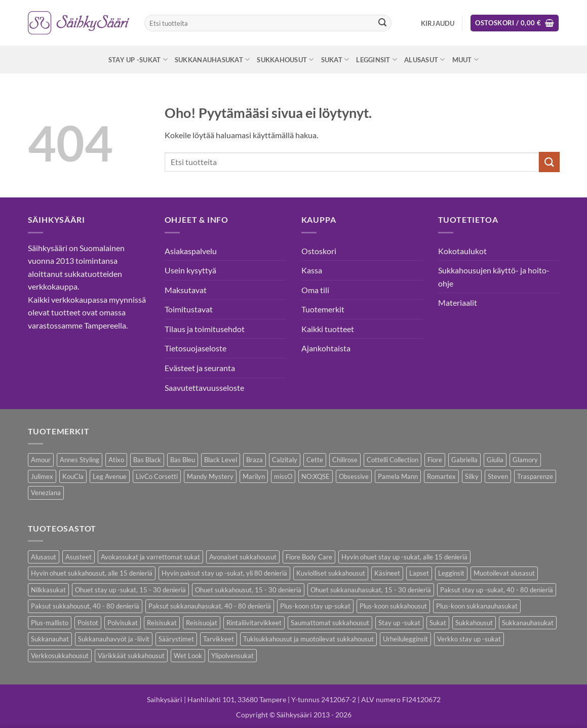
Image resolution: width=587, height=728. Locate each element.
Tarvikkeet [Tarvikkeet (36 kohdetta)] (219, 639)
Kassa (312, 270)
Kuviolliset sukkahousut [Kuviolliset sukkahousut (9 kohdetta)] (331, 573)
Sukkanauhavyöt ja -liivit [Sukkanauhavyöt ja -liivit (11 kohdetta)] (114, 639)
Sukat (335, 59)
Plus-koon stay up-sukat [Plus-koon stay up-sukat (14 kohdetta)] (315, 606)
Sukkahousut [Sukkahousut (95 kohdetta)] (474, 623)
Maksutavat (186, 290)
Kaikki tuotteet (328, 329)
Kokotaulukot (462, 251)
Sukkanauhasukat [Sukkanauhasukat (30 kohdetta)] (528, 623)
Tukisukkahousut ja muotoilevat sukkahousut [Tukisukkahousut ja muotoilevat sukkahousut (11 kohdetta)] (308, 639)
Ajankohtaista (326, 348)
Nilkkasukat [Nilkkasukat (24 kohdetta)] (48, 590)
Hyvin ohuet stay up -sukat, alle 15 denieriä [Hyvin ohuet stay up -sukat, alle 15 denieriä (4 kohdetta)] (404, 557)
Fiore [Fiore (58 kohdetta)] (435, 460)
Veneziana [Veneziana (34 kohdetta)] (46, 493)
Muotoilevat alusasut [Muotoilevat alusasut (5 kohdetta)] (504, 573)
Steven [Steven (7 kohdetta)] (498, 476)
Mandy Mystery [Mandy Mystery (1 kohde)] (210, 476)
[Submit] (382, 23)
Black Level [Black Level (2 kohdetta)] (221, 460)
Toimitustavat (189, 309)
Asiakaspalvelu (191, 251)
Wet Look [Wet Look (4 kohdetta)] (188, 656)
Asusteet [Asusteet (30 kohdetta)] (79, 557)
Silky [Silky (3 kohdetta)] (472, 476)
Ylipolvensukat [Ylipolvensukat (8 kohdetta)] (232, 656)
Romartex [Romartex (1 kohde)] (441, 476)
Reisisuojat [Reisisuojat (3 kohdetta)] (202, 623)
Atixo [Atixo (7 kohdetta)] (116, 460)
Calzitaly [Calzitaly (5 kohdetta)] (285, 460)
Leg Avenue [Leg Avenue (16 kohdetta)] (110, 476)
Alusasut (425, 59)
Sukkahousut (285, 59)
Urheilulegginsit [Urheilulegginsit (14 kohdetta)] (405, 639)
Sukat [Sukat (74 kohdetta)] (438, 623)
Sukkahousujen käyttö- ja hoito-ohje (494, 277)
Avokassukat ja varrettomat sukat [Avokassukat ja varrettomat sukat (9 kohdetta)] (150, 557)
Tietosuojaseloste (195, 348)
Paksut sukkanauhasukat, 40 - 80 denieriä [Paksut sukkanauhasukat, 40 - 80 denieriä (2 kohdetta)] (210, 606)
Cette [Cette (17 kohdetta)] (315, 460)
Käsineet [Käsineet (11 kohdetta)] (387, 573)
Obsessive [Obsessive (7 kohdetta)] (354, 476)
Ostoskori (319, 251)
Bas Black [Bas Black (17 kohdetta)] (147, 460)
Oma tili (315, 290)
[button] (438, 23)
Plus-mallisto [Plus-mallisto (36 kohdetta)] (50, 623)
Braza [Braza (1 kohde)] (255, 460)
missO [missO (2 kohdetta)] (283, 476)
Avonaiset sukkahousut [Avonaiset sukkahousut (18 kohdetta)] (243, 557)
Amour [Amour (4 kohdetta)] (41, 460)
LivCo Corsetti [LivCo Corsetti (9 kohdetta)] (157, 476)
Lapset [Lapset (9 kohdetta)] (419, 573)
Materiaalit (458, 302)
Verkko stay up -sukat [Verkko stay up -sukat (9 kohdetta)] (469, 639)
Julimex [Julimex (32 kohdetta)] (42, 476)
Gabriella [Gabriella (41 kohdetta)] (464, 460)
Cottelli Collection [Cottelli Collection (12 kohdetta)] (393, 460)
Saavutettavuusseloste (204, 388)
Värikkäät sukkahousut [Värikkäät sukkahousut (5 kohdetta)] (131, 656)
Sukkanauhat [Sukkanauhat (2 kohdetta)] (50, 639)
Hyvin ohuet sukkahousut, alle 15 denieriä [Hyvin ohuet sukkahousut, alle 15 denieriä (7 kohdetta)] (92, 573)
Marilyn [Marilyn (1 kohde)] (254, 476)
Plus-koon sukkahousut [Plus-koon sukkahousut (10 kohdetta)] (393, 606)
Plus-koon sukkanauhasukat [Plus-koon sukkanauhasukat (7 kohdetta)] (477, 606)
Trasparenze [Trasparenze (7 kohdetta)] (535, 476)
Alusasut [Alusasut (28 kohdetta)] (44, 557)
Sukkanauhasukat (212, 59)
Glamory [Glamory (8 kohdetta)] (525, 460)
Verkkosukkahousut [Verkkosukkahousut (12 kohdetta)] (60, 656)
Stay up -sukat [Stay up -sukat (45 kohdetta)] (399, 623)
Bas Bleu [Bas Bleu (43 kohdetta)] (183, 460)
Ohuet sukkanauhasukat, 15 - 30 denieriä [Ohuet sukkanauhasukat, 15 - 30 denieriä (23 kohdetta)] (371, 590)
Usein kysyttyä (190, 270)
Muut (465, 59)
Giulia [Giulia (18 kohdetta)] (495, 460)
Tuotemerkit (323, 309)
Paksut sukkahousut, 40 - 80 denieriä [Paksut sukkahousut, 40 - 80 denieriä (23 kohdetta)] (85, 606)
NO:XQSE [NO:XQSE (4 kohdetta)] (316, 476)
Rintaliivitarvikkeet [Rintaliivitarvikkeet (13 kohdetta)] (254, 623)
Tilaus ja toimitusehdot (205, 329)
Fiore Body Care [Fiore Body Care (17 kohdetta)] (309, 557)
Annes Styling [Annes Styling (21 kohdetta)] (80, 460)
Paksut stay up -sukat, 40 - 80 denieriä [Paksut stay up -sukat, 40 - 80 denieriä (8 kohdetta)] (497, 590)
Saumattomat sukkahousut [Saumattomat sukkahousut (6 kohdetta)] (330, 623)
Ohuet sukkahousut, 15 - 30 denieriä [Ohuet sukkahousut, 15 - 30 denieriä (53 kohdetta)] (248, 590)
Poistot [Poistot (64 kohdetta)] (88, 623)
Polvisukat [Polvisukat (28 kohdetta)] (123, 623)
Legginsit (377, 59)
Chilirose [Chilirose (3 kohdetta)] (345, 460)
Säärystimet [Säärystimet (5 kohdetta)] (176, 639)
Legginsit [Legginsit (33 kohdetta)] (451, 573)
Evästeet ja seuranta (200, 368)
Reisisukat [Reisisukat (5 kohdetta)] (162, 623)
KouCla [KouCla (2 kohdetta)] (73, 476)
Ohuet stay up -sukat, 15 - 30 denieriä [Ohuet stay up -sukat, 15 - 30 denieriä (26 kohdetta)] (130, 590)
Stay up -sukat (138, 59)
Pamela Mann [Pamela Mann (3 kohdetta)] (398, 476)
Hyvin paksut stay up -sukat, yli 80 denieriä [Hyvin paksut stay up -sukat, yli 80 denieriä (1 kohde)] (224, 573)
